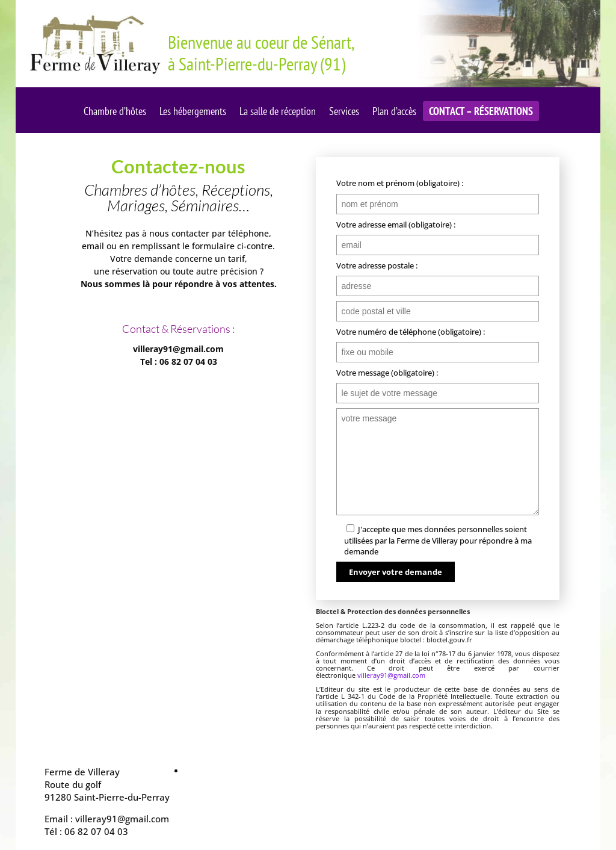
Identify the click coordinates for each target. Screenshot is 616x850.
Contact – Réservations (481, 113)
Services (344, 113)
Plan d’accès (394, 113)
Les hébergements (193, 113)
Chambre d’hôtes (115, 113)
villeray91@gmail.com (391, 675)
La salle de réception (278, 113)
